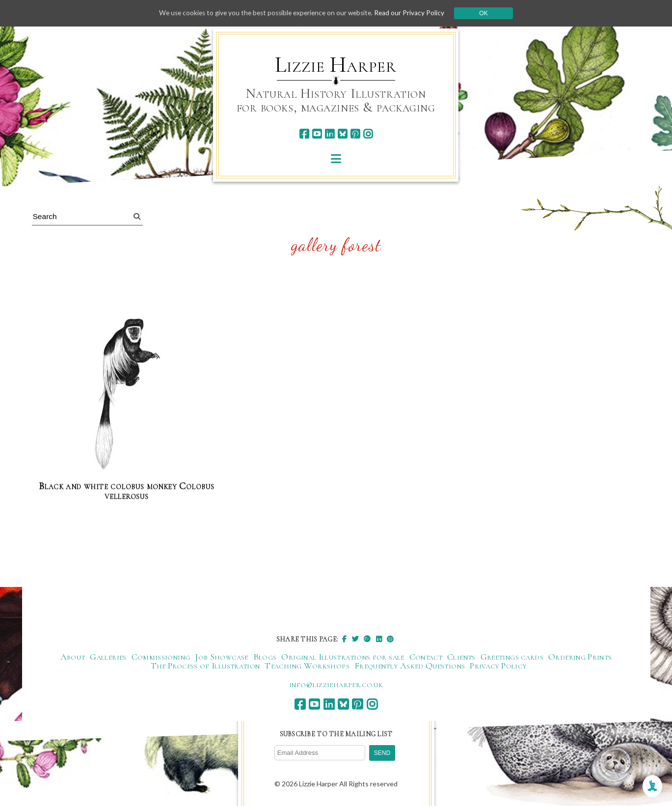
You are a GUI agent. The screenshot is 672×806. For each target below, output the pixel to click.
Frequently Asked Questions (410, 666)
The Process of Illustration (205, 666)
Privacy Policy (498, 666)
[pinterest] (355, 134)
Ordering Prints (580, 657)
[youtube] (317, 134)
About (73, 657)
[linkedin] (330, 134)
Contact (426, 657)
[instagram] (368, 134)
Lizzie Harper (336, 65)
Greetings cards (512, 657)
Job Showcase (221, 657)
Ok (489, 13)
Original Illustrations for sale (343, 657)
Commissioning (161, 657)
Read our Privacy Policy (414, 13)
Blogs (265, 657)
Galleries (108, 657)
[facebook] (304, 134)
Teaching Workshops (307, 666)
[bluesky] (342, 134)
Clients (461, 657)
